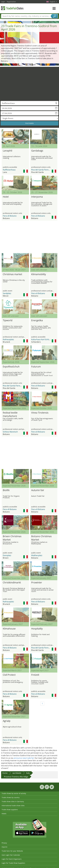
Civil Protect (9, 675)
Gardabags (37, 151)
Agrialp (7, 721)
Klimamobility (39, 274)
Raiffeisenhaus (9, 170)
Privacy (4, 843)
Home (5, 773)
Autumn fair (38, 490)
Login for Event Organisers (12, 859)
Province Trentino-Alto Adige (16, 777)
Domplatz (7, 555)
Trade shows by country (11, 797)
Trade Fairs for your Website (12, 851)
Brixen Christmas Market (12, 538)
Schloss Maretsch (10, 432)
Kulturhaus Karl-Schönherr (43, 339)
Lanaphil (7, 151)
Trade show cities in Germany (13, 801)
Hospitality (37, 629)
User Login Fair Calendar (11, 855)
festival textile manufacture (10, 414)
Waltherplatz (37, 555)
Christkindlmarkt (12, 582)
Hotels (4, 814)
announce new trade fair (24, 758)
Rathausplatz (8, 339)
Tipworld (8, 320)
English (53, 2)
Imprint (4, 847)
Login (3, 2)
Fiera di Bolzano (10, 216)
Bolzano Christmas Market (41, 538)
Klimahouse (9, 629)
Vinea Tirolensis (40, 413)
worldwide (17, 773)
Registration (11, 2)
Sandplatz (7, 293)
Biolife (6, 490)
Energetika (37, 320)
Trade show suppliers (10, 810)
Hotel (6, 197)
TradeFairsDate (12, 8)
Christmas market (12, 274)
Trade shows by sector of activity (14, 793)
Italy (28, 773)
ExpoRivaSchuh (11, 367)
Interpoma (37, 197)
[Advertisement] (30, 82)
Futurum (36, 367)
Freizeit (35, 675)
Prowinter (37, 582)
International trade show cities (13, 806)
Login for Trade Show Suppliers (13, 863)
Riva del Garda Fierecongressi (44, 170)
